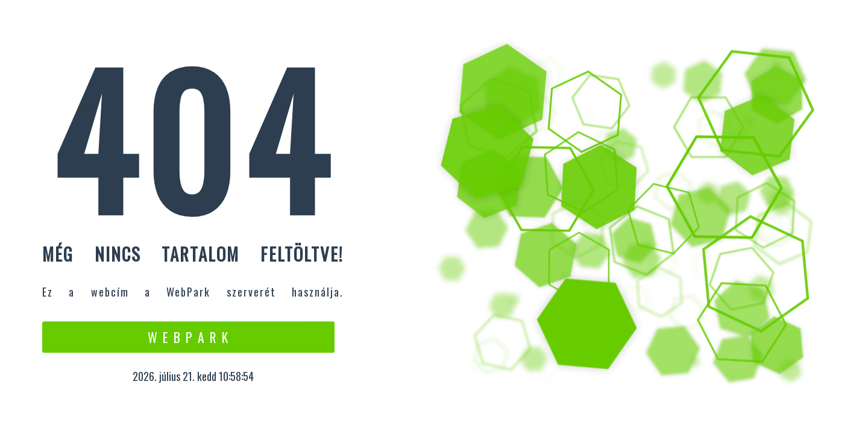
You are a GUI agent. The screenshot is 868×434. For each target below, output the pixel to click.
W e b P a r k (188, 337)
